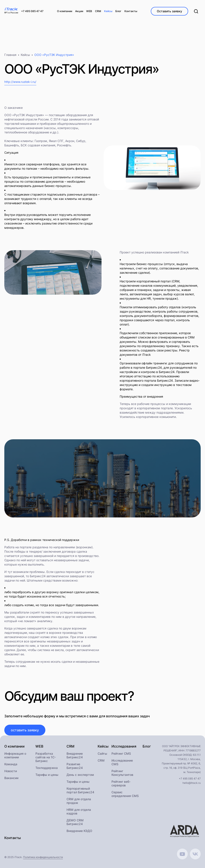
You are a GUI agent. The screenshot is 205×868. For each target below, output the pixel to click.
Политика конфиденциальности (43, 857)
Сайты (102, 753)
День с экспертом (80, 775)
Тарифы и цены (47, 775)
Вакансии (11, 778)
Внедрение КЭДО (79, 831)
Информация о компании (15, 755)
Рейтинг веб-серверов (121, 783)
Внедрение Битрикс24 (75, 755)
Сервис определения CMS (125, 794)
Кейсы (25, 55)
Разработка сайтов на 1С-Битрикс (46, 757)
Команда (11, 764)
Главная (10, 55)
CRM (101, 760)
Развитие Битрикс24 (75, 766)
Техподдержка (47, 768)
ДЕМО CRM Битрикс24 (75, 822)
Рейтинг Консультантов (122, 773)
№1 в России (11, 13)
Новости (11, 771)
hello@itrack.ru (192, 783)
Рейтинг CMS (121, 753)
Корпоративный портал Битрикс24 (80, 790)
